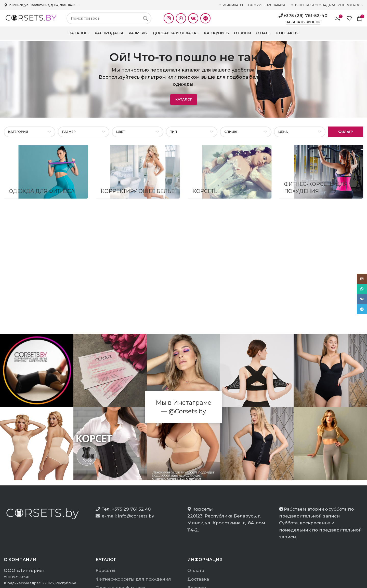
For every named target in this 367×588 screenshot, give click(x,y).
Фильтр (346, 136)
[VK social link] (193, 20)
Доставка (198, 583)
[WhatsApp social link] (181, 20)
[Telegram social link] (205, 20)
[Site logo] (30, 20)
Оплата (196, 575)
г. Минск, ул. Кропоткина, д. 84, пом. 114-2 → (41, 5)
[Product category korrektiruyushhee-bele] (138, 176)
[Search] (109, 20)
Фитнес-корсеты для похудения (133, 583)
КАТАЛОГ (184, 103)
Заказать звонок (303, 24)
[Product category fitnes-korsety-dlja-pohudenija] (321, 176)
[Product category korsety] (229, 176)
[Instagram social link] (169, 20)
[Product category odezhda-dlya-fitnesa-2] (46, 176)
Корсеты (105, 575)
